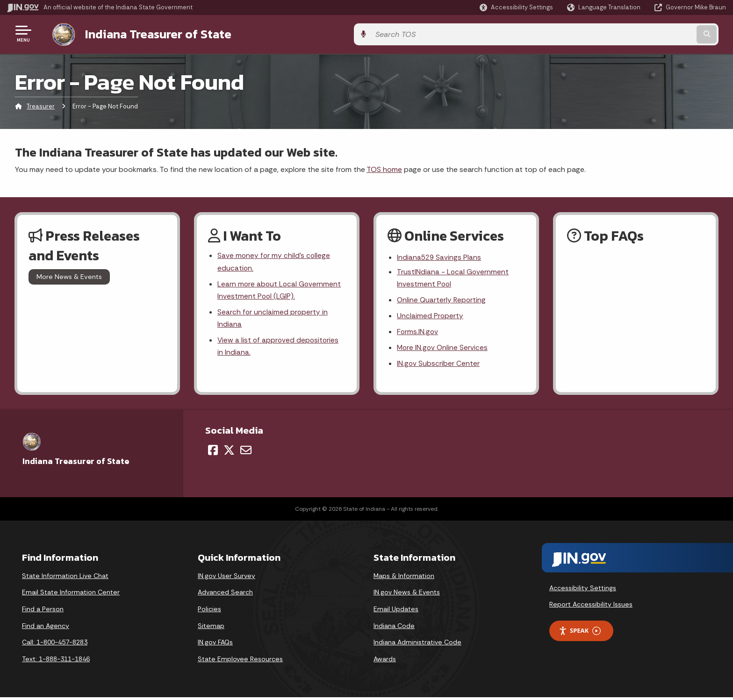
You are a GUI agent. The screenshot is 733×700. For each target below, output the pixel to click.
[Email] (246, 452)
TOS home (384, 168)
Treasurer (41, 105)
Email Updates (396, 611)
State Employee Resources (240, 661)
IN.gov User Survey (226, 578)
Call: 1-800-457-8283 (55, 644)
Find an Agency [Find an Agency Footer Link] (46, 628)
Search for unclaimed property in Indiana (273, 319)
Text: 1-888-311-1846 (56, 661)
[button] (516, 7)
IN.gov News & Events (407, 595)
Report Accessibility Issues (591, 607)
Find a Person (43, 611)
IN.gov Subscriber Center (438, 366)
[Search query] (642, 33)
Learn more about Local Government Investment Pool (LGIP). (280, 290)
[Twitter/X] (229, 452)
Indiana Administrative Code (417, 644)
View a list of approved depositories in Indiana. (279, 348)
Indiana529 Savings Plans (440, 256)
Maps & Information (404, 578)
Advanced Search (225, 595)
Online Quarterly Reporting (442, 300)
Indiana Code (394, 628)
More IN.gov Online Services (443, 349)
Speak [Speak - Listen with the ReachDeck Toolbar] (580, 633)
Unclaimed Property (430, 317)
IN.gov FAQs (215, 644)
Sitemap (211, 628)
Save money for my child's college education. (274, 261)
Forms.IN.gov (418, 333)
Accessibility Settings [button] (583, 590)
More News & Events (69, 275)
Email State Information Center (71, 595)
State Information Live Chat (65, 578)
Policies (209, 611)
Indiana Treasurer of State (149, 33)
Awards (385, 661)
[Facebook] (213, 452)
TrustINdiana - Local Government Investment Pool (453, 277)
